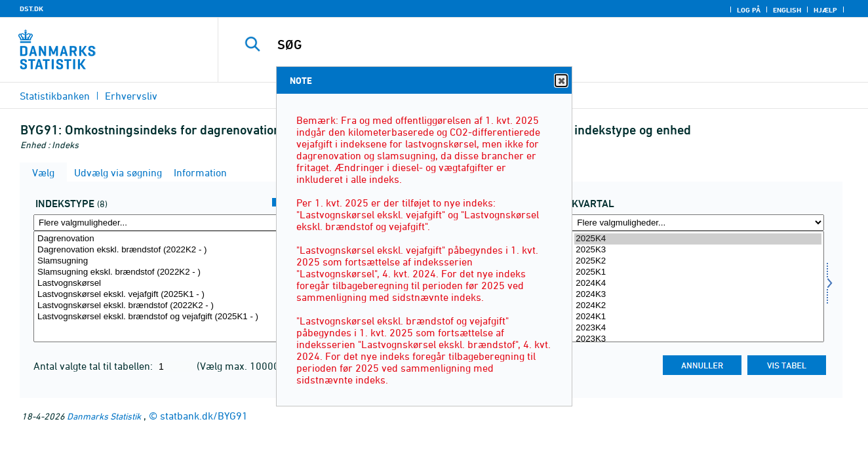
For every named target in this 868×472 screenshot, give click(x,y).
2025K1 (698, 272)
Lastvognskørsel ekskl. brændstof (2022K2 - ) (160, 306)
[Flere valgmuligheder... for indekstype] (160, 223)
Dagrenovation (160, 239)
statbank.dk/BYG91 (204, 416)
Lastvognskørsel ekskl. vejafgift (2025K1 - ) (160, 295)
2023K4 (698, 328)
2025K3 (698, 250)
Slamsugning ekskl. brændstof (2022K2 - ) (160, 272)
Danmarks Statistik (104, 416)
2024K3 (698, 295)
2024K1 (698, 317)
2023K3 (698, 339)
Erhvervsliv (131, 96)
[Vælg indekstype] (160, 286)
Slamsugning (160, 261)
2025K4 (698, 239)
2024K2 (698, 306)
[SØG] (528, 45)
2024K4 (698, 284)
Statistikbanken (55, 96)
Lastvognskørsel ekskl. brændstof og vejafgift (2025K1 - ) (160, 317)
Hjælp (825, 10)
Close (561, 81)
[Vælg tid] (698, 286)
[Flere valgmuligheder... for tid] (698, 223)
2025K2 (698, 261)
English (787, 10)
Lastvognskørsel (160, 284)
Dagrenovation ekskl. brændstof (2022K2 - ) (160, 250)
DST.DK (31, 9)
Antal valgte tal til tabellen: (94, 366)
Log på (749, 10)
